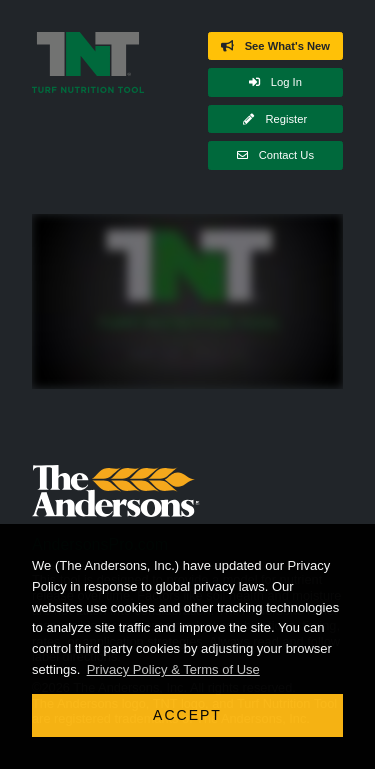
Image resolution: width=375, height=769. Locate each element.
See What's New (275, 46)
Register (275, 119)
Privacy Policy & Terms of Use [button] (173, 669)
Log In (275, 82)
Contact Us (275, 155)
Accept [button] (187, 715)
